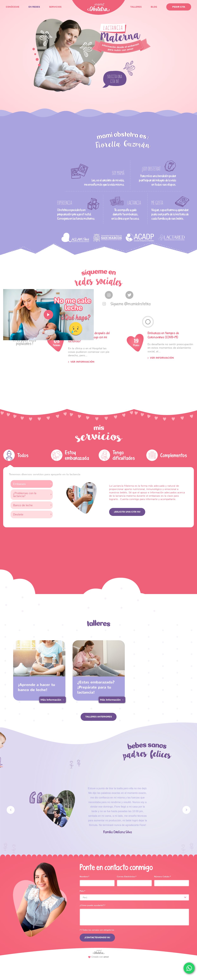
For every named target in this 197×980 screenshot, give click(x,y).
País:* (83, 891)
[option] (76, 238)
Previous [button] (11, 810)
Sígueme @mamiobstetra (130, 304)
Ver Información (82, 362)
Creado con (99, 957)
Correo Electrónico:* (127, 877)
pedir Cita (179, 7)
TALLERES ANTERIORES (99, 717)
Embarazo (19, 484)
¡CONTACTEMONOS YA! (97, 938)
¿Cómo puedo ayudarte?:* (93, 905)
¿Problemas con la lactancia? (25, 495)
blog (154, 7)
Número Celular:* (163, 877)
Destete (18, 514)
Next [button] (186, 810)
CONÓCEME (13, 7)
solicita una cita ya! (115, 80)
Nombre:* (84, 877)
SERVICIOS (55, 7)
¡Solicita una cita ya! (127, 512)
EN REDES (34, 7)
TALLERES (136, 7)
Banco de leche (23, 505)
